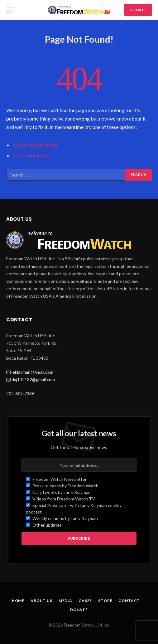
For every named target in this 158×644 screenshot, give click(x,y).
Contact (129, 601)
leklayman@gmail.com (32, 372)
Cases (85, 601)
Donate (79, 610)
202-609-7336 (20, 393)
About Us (41, 601)
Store (105, 601)
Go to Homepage (33, 155)
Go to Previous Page (36, 145)
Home (18, 601)
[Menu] (10, 10)
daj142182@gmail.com (33, 379)
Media (65, 601)
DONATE (138, 10)
